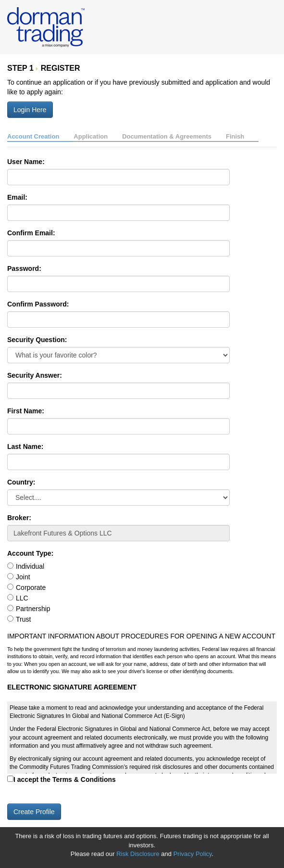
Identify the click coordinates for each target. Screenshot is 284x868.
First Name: (26, 411)
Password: (24, 268)
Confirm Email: (31, 233)
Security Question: (37, 340)
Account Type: (30, 553)
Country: (21, 482)
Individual (30, 566)
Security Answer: (35, 375)
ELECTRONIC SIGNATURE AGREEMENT (72, 687)
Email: (17, 197)
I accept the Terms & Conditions (65, 779)
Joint (23, 577)
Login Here (30, 110)
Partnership (33, 609)
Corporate (31, 587)
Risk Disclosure (139, 854)
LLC (22, 598)
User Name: (26, 162)
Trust (23, 619)
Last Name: (25, 447)
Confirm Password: (38, 304)
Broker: (19, 518)
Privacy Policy (193, 854)
